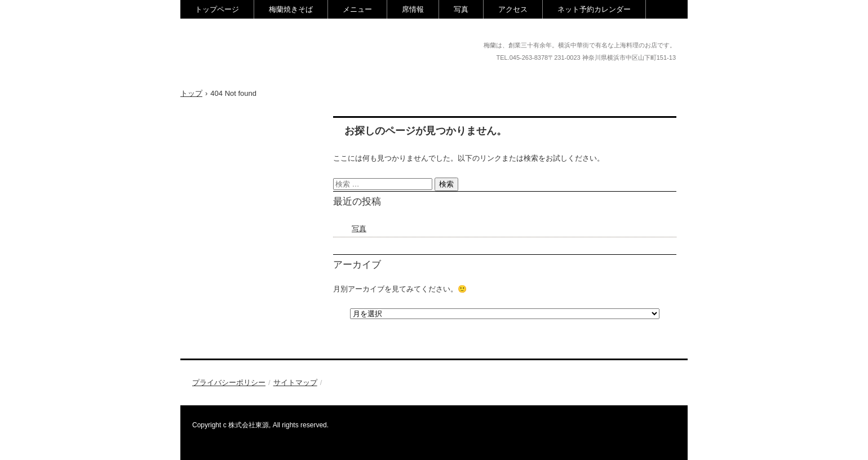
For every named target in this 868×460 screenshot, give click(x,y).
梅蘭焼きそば (291, 9)
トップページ (217, 9)
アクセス (513, 9)
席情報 (413, 9)
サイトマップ (295, 382)
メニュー (357, 9)
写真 (461, 9)
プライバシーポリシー (229, 382)
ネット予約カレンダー (594, 9)
